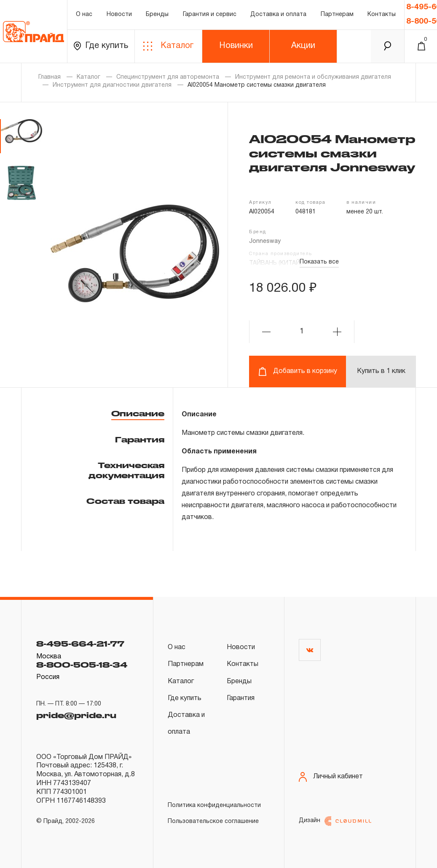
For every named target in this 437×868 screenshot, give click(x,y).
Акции (303, 46)
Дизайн (335, 821)
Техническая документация (126, 470)
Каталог (168, 46)
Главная (50, 77)
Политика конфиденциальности (214, 805)
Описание (138, 413)
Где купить (101, 46)
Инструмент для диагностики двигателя (112, 85)
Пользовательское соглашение (213, 821)
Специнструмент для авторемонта (168, 77)
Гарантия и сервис (210, 15)
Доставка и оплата (278, 15)
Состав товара (125, 501)
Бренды (157, 15)
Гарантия (140, 439)
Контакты (382, 15)
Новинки (236, 46)
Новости (119, 15)
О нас (84, 15)
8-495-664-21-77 (80, 644)
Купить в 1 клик (381, 371)
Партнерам (337, 15)
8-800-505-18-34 (82, 665)
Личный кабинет (331, 777)
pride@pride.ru (76, 715)
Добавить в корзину (298, 371)
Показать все (319, 262)
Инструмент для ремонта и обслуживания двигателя (313, 77)
